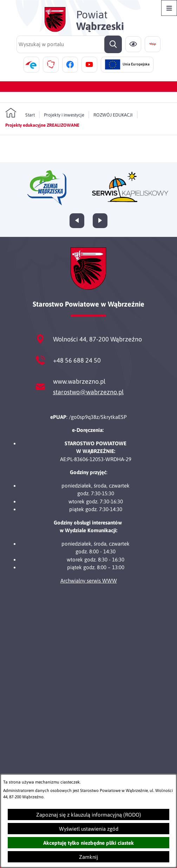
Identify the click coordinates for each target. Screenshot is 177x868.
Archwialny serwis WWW (89, 581)
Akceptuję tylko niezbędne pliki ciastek (88, 843)
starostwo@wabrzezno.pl (88, 392)
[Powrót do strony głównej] (20, 113)
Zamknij (88, 857)
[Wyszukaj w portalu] (69, 44)
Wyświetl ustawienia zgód (89, 829)
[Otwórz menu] (169, 8)
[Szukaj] (113, 44)
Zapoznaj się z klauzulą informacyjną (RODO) (89, 815)
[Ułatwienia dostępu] (133, 44)
